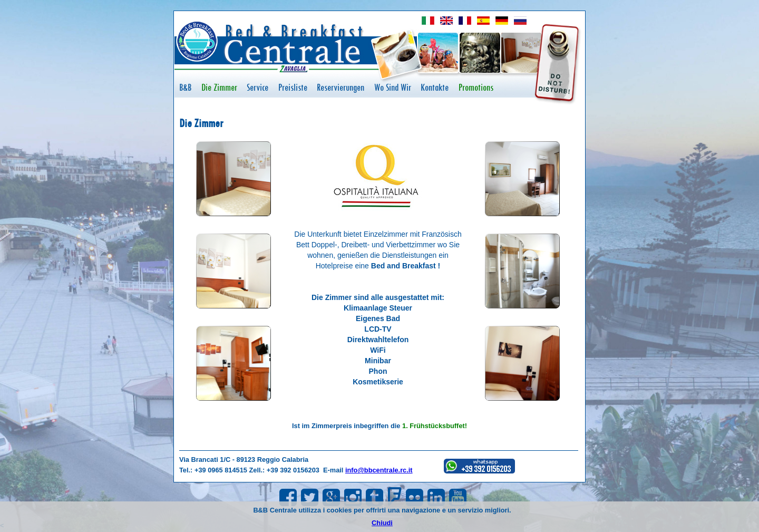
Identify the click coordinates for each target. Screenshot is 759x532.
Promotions (476, 87)
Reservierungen (340, 87)
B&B (185, 87)
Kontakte (435, 87)
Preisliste (293, 87)
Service (257, 87)
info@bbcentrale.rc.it (379, 470)
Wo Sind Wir (393, 87)
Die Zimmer (219, 87)
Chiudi (382, 523)
